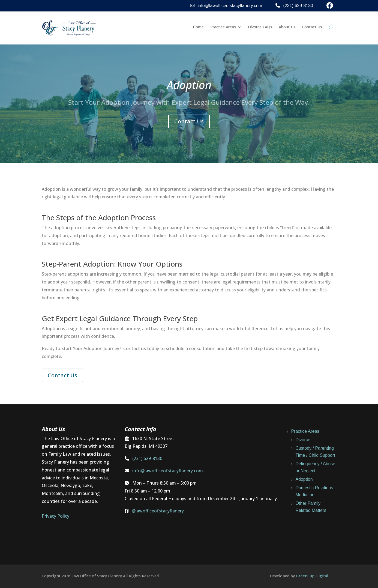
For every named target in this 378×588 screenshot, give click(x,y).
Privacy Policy (55, 516)
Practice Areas (223, 27)
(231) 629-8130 (294, 6)
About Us (287, 27)
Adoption (304, 479)
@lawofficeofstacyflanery (158, 511)
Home (198, 27)
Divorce (303, 440)
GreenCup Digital (312, 576)
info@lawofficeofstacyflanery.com (226, 6)
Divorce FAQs (260, 27)
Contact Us (312, 27)
